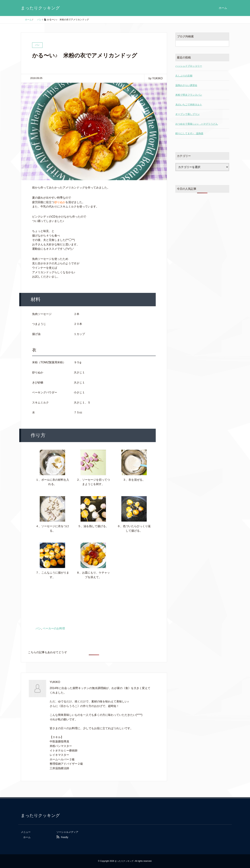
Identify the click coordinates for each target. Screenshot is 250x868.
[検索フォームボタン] (226, 43)
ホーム (223, 8)
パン (38, 628)
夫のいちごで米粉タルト (189, 105)
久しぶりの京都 (184, 76)
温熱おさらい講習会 (186, 85)
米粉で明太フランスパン (189, 95)
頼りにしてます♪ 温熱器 (189, 133)
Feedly (65, 837)
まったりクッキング (40, 8)
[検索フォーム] (199, 43)
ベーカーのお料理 (54, 628)
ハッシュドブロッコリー (189, 66)
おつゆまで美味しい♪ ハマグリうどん (197, 124)
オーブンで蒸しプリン (187, 114)
